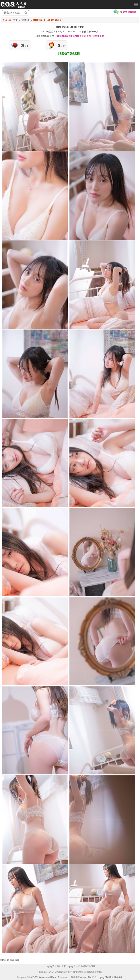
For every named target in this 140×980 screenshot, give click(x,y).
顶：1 (25, 46)
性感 (12, 960)
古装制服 (25, 20)
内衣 (17, 960)
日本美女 (109, 977)
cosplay (44, 977)
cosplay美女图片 (88, 977)
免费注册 (132, 12)
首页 (15, 20)
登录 (125, 12)
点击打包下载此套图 (68, 53)
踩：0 (61, 46)
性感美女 (118, 977)
